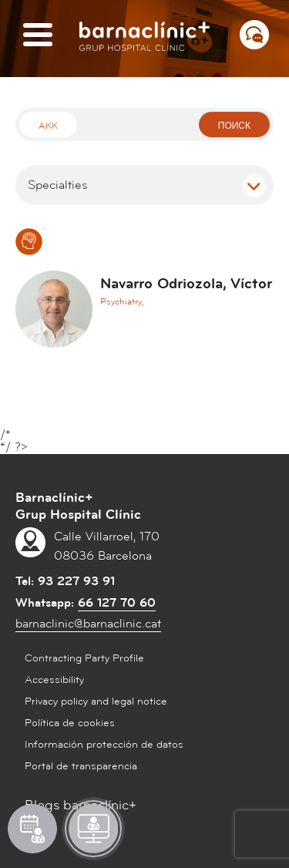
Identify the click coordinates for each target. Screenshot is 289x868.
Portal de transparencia (81, 766)
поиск (234, 126)
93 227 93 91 (76, 581)
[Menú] (38, 36)
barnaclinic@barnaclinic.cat (88, 624)
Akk (48, 126)
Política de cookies (70, 723)
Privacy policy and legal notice (96, 701)
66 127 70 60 (117, 603)
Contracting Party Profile (84, 658)
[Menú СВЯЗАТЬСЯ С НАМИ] (254, 35)
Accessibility (54, 680)
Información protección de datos (104, 745)
